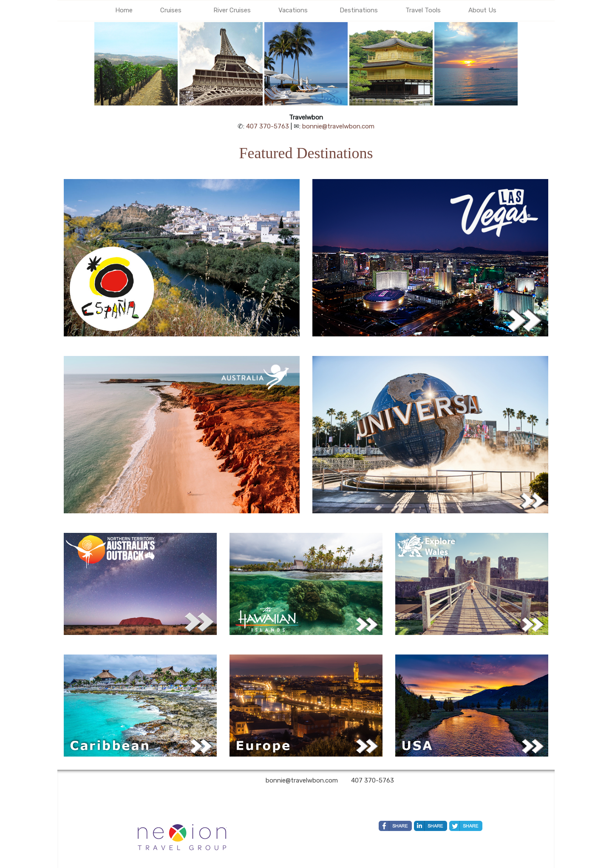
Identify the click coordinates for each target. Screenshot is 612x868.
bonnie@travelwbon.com (338, 126)
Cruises (171, 10)
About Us (482, 10)
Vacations (293, 10)
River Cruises (232, 10)
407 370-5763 (268, 126)
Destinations (359, 10)
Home (124, 10)
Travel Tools (423, 10)
